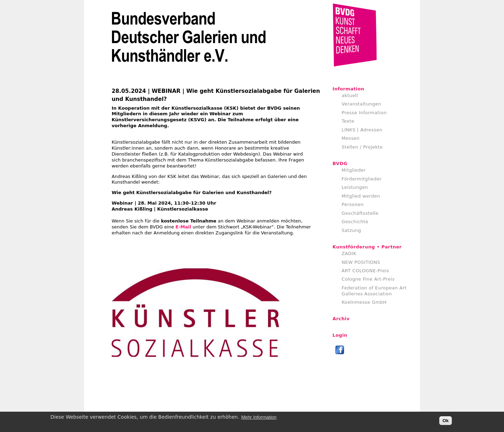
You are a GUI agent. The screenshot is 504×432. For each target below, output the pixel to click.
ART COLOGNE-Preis (365, 271)
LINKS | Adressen (362, 130)
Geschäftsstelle (360, 213)
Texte (348, 121)
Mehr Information (259, 417)
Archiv (341, 319)
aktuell (350, 95)
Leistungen (355, 187)
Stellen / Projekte (362, 147)
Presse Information (364, 113)
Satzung (351, 230)
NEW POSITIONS (361, 262)
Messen (351, 138)
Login (340, 335)
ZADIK (349, 253)
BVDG (340, 163)
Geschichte (355, 222)
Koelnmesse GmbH (364, 302)
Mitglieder (354, 170)
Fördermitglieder (362, 179)
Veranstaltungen (361, 104)
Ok (446, 421)
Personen (353, 204)
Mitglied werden (361, 196)
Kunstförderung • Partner (367, 247)
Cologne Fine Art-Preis (368, 279)
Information (348, 89)
